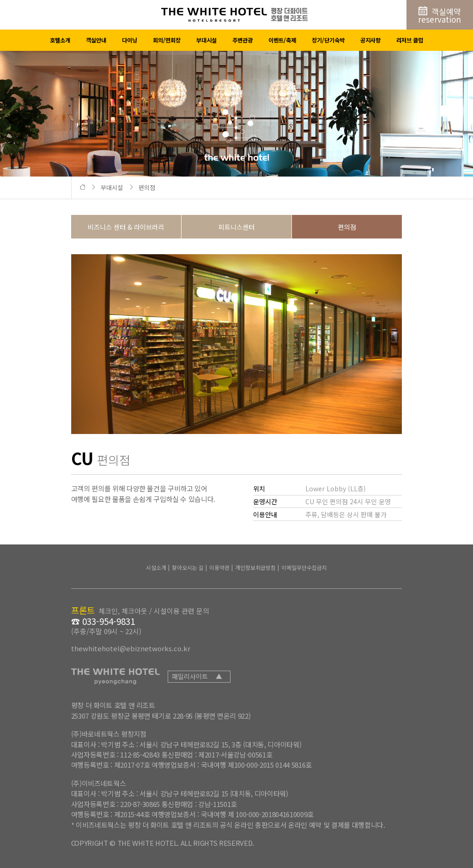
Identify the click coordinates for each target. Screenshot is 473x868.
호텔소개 (60, 40)
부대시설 (206, 40)
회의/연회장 (167, 40)
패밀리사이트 (197, 676)
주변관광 (243, 40)
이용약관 (219, 567)
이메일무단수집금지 (304, 567)
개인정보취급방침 (255, 567)
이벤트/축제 (282, 40)
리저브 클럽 (410, 40)
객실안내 (96, 40)
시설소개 (156, 567)
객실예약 (440, 15)
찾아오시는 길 (188, 567)
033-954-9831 (109, 621)
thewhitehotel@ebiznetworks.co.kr (131, 648)
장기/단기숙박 (328, 40)
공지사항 (370, 40)
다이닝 (130, 40)
